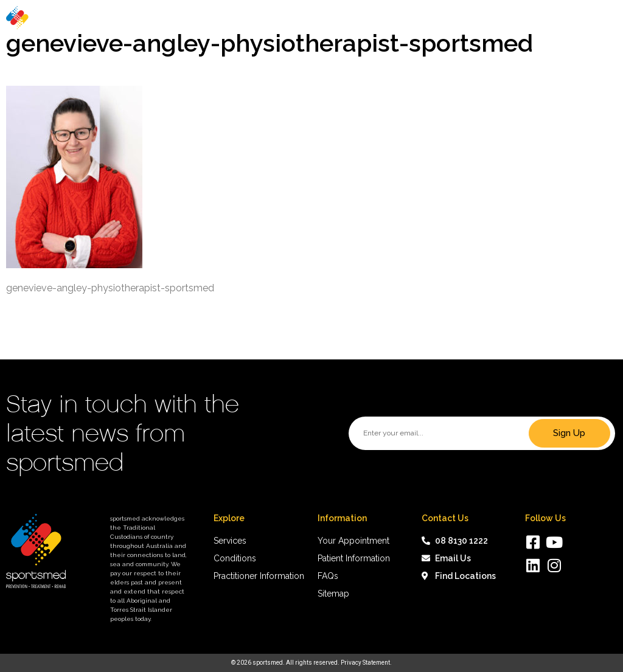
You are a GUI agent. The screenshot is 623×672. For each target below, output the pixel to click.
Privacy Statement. (366, 663)
